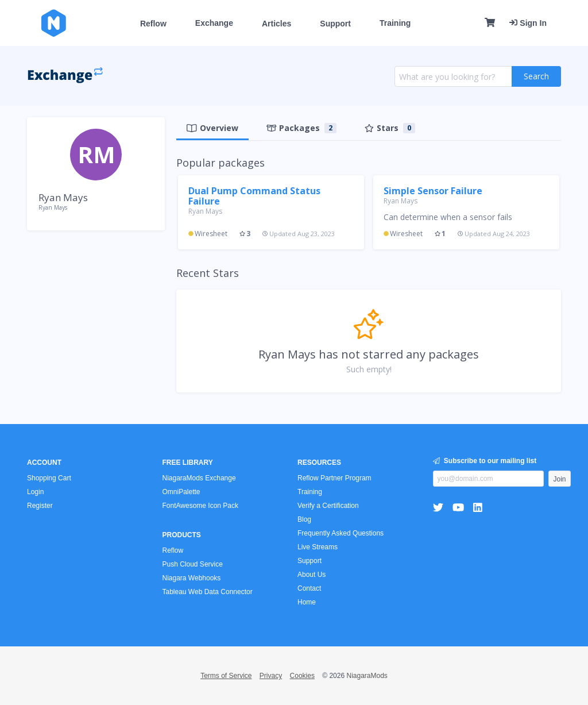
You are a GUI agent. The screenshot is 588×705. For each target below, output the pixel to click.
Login (35, 492)
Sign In (528, 23)
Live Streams (318, 547)
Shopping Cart (49, 478)
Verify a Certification (328, 506)
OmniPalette (181, 492)
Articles (276, 24)
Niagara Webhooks (192, 578)
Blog (304, 519)
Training (395, 23)
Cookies (302, 676)
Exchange (214, 23)
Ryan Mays (205, 211)
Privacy (271, 676)
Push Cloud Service (193, 564)
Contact (309, 588)
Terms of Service (226, 676)
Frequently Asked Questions (341, 533)
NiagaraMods (367, 676)
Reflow (153, 24)
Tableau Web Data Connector (208, 592)
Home (307, 602)
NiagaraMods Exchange (199, 478)
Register (40, 506)
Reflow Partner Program (334, 478)
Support (335, 24)
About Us (312, 575)
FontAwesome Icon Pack (201, 506)
